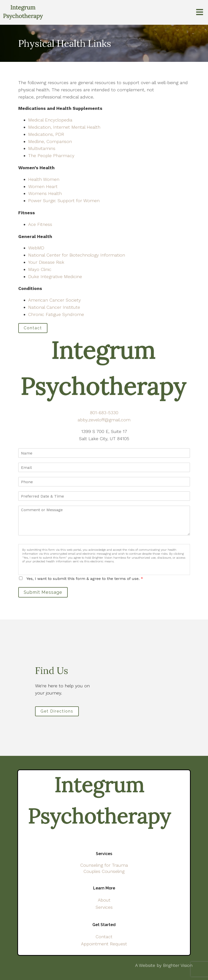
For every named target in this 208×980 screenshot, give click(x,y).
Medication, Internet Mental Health (64, 127)
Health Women (44, 179)
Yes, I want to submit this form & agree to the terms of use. (85, 579)
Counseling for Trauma (104, 865)
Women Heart (43, 186)
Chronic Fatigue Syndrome (56, 314)
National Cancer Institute (54, 307)
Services (104, 907)
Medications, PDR (46, 134)
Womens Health (45, 193)
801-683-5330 (104, 413)
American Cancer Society (54, 300)
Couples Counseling (104, 871)
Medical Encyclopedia (50, 120)
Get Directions (57, 711)
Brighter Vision (178, 965)
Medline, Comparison (50, 141)
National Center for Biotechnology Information (77, 255)
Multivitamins (42, 148)
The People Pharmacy (51, 155)
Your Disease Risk (46, 262)
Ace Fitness (40, 224)
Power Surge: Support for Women (64, 201)
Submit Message (43, 592)
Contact (33, 328)
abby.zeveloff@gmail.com (104, 420)
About (104, 900)
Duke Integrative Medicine (55, 276)
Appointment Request (104, 944)
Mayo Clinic (40, 269)
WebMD (36, 248)
